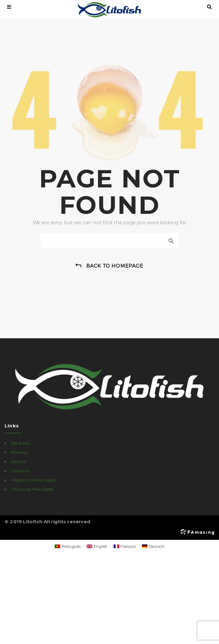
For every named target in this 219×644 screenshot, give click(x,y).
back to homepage (115, 266)
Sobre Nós (21, 443)
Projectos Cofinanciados (33, 480)
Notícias (19, 461)
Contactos (21, 471)
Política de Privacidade (32, 489)
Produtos (20, 452)
